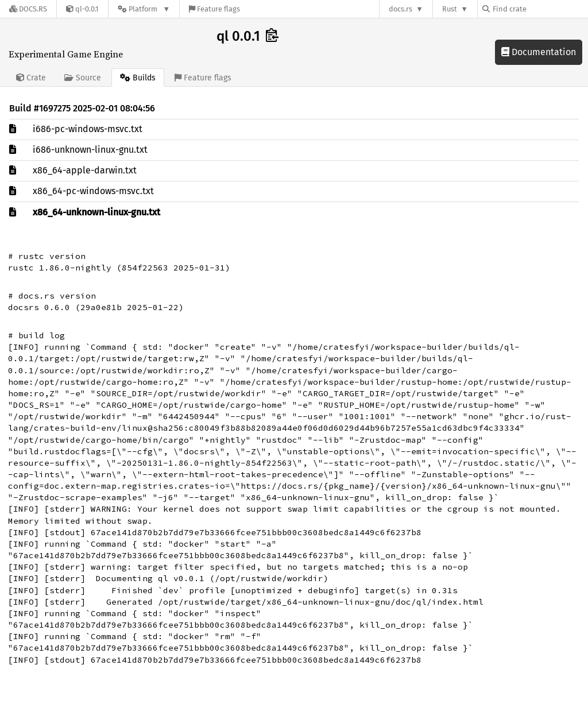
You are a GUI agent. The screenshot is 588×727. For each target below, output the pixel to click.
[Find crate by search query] (540, 9)
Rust (450, 9)
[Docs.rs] (28, 9)
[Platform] (144, 9)
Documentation (539, 52)
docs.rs (401, 9)
